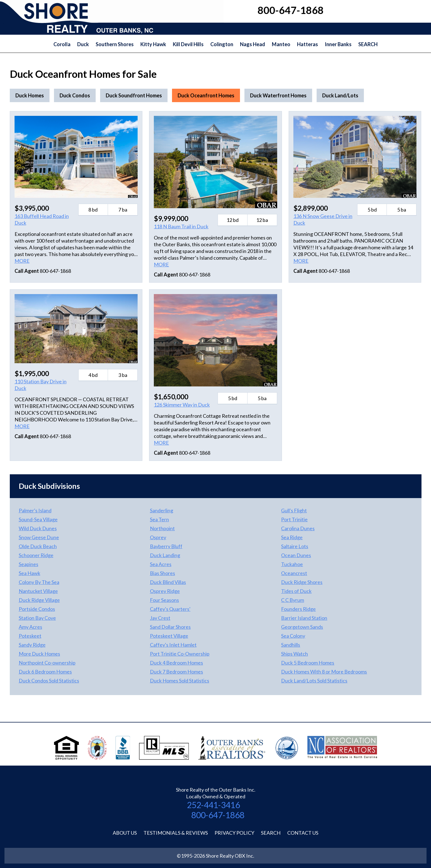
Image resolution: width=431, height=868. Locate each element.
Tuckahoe (292, 564)
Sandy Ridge (32, 645)
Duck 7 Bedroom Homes (176, 672)
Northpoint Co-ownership (47, 663)
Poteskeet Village (169, 636)
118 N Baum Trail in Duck (181, 226)
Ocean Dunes (296, 555)
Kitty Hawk (153, 44)
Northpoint (162, 528)
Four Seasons (164, 600)
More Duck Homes (39, 654)
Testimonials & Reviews (176, 833)
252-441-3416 (213, 805)
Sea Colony (293, 636)
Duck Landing (165, 555)
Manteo (281, 44)
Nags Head (253, 44)
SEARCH (368, 44)
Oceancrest (294, 573)
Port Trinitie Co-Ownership (180, 654)
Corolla (62, 44)
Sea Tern (159, 519)
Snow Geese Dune (39, 537)
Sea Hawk (30, 573)
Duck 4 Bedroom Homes (176, 663)
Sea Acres (161, 564)
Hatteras (308, 44)
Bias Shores (162, 573)
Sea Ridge (292, 537)
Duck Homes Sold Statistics (180, 681)
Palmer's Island (35, 510)
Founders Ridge (298, 609)
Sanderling (162, 510)
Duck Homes (30, 95)
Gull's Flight (294, 510)
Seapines (29, 564)
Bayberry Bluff (166, 546)
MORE (22, 261)
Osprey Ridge (165, 591)
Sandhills (291, 645)
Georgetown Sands (302, 627)
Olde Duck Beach (38, 546)
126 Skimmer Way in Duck (182, 405)
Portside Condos (37, 609)
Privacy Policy (234, 833)
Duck (83, 44)
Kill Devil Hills (188, 44)
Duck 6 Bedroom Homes (45, 672)
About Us (125, 833)
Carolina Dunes (298, 528)
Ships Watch (295, 654)
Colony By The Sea (39, 582)
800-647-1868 (218, 815)
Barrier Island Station (304, 618)
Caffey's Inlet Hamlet (173, 645)
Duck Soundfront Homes (134, 95)
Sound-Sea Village (38, 519)
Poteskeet (30, 636)
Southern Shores (115, 44)
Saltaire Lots (295, 546)
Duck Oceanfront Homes (206, 95)
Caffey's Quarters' (170, 609)
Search (271, 833)
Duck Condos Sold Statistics (49, 681)
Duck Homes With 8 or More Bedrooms (324, 672)
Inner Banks (338, 44)
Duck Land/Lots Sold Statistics (314, 681)
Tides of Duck (296, 591)
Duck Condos (75, 95)
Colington (222, 44)
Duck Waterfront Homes (278, 95)
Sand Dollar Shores (170, 627)
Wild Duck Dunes (38, 528)
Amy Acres (30, 627)
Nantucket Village (38, 591)
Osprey (158, 537)
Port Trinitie (294, 519)
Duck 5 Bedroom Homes (308, 663)
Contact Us (303, 833)
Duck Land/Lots (340, 95)
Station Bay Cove (37, 618)
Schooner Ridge (36, 555)
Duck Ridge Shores (302, 582)
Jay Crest (160, 618)
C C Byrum (293, 600)
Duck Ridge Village (39, 600)
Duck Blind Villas (168, 582)
